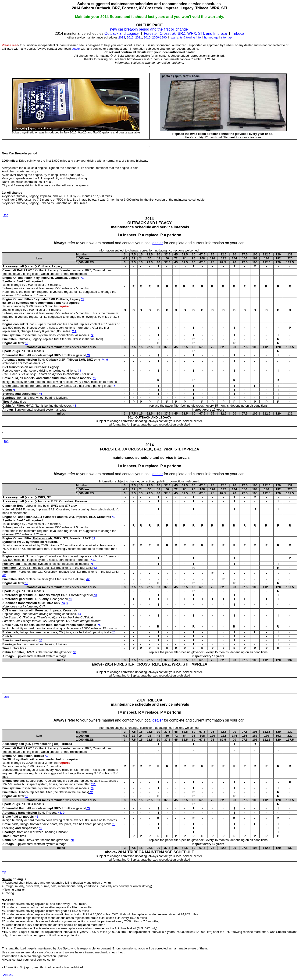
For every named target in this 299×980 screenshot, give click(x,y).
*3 (96, 595)
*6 (14, 390)
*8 (27, 343)
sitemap (226, 37)
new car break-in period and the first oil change (149, 29)
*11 (74, 331)
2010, (148, 37)
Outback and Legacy (122, 33)
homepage (211, 37)
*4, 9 (105, 360)
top (6, 215)
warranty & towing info (186, 37)
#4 (79, 371)
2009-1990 (159, 37)
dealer (76, 49)
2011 (139, 37)
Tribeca (238, 33)
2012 (130, 37)
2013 (122, 37)
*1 (83, 278)
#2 (95, 568)
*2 (92, 335)
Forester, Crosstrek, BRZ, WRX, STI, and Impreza (186, 33)
